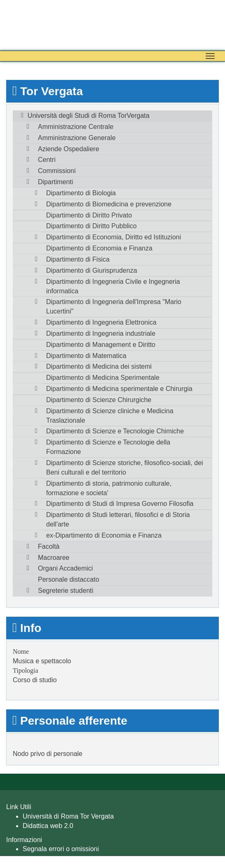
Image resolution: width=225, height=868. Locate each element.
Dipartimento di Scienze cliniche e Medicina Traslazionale (110, 416)
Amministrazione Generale (77, 138)
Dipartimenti (55, 182)
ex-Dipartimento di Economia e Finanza (104, 535)
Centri (47, 160)
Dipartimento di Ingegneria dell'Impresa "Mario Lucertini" (114, 306)
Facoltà (49, 546)
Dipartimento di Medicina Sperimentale (103, 378)
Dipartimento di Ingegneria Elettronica (101, 322)
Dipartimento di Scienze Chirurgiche (99, 400)
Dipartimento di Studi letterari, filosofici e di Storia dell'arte (118, 519)
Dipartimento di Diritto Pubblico (91, 226)
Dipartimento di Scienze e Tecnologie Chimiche (115, 431)
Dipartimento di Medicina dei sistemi (99, 366)
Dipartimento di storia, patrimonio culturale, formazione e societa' (109, 488)
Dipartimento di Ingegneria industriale (101, 333)
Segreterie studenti (66, 591)
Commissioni (57, 171)
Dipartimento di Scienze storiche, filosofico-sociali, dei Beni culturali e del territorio (125, 468)
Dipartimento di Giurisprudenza (92, 270)
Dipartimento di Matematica (86, 356)
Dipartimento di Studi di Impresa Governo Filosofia (120, 504)
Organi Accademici (65, 568)
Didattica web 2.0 (48, 826)
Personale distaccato (69, 579)
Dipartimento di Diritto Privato (89, 215)
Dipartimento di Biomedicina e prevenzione (109, 204)
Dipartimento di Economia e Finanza (99, 248)
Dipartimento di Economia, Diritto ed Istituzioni (114, 237)
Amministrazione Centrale (76, 127)
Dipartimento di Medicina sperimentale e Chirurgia (119, 389)
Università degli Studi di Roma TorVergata (89, 116)
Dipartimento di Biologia (81, 193)
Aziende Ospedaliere (69, 149)
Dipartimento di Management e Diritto (101, 345)
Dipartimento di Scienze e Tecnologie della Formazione (108, 447)
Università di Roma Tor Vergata (68, 816)
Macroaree (54, 558)
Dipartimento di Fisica (78, 259)
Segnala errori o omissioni (61, 849)
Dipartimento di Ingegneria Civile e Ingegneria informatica (113, 286)
